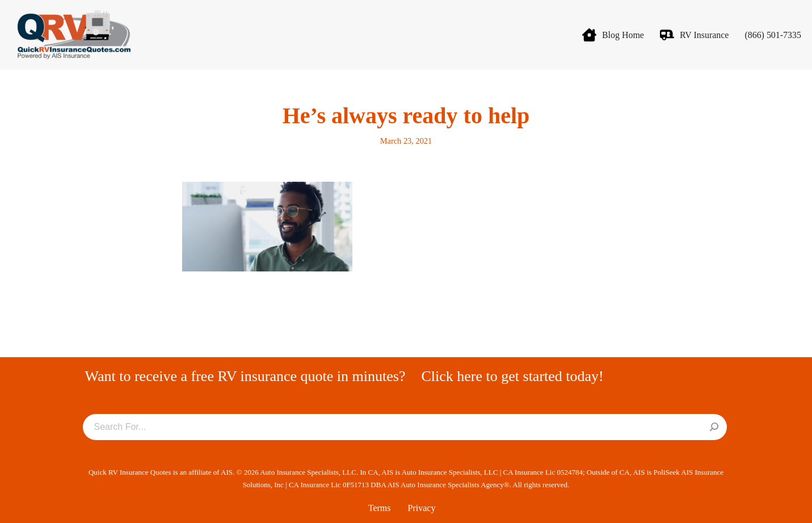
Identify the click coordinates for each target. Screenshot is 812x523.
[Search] (714, 428)
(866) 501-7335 (773, 35)
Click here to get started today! (512, 376)
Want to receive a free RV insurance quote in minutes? (245, 376)
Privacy (422, 508)
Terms (380, 508)
